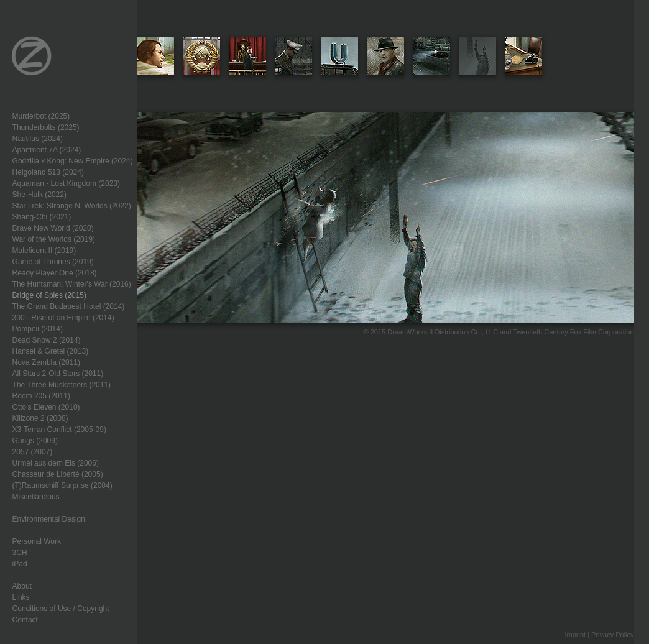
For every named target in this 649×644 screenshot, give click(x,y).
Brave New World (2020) (53, 228)
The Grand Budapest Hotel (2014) (69, 306)
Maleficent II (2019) (44, 251)
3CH (20, 553)
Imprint (575, 635)
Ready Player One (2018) (55, 273)
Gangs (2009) (35, 441)
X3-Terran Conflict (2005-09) (59, 430)
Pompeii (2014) (38, 329)
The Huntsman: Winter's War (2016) (72, 284)
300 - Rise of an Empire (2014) (63, 318)
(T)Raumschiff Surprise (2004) (62, 485)
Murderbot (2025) (41, 116)
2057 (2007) (33, 452)
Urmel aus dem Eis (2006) (56, 463)
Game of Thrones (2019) (53, 262)
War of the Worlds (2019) (54, 239)
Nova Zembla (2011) (46, 362)
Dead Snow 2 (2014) (47, 340)
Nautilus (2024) (38, 139)
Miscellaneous (36, 497)
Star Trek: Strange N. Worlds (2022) (72, 206)
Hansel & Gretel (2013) (51, 351)
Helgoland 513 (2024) (48, 172)
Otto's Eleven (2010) (46, 407)
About (22, 586)
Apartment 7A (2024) (47, 150)
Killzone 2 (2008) (40, 418)
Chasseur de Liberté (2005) (58, 474)
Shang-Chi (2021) (42, 217)
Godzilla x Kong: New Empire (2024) (73, 161)
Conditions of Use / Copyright (61, 609)
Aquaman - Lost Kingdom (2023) (66, 183)
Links (21, 597)
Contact (25, 620)
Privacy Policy (612, 635)
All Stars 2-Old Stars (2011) (58, 374)
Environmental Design (49, 519)
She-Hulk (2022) (39, 195)
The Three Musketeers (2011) (62, 385)
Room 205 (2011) (41, 396)
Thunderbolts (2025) (46, 127)
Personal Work (37, 541)
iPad (20, 564)
